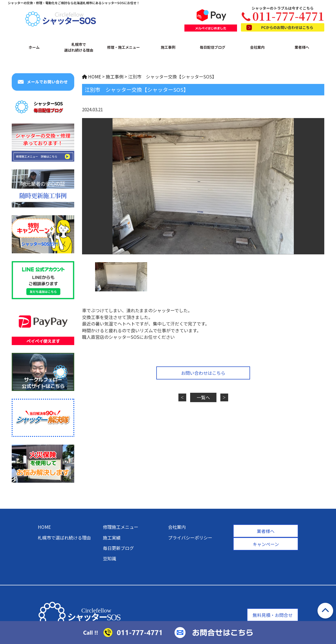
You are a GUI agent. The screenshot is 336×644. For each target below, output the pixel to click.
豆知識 (110, 558)
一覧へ (203, 397)
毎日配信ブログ (213, 47)
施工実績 (112, 538)
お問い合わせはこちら (203, 373)
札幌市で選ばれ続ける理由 (79, 47)
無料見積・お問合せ (273, 615)
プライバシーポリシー (190, 538)
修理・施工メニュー (123, 47)
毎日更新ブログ (118, 548)
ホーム (34, 47)
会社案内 (257, 47)
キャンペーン (266, 544)
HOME (44, 527)
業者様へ (302, 47)
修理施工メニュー (121, 527)
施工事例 (168, 47)
